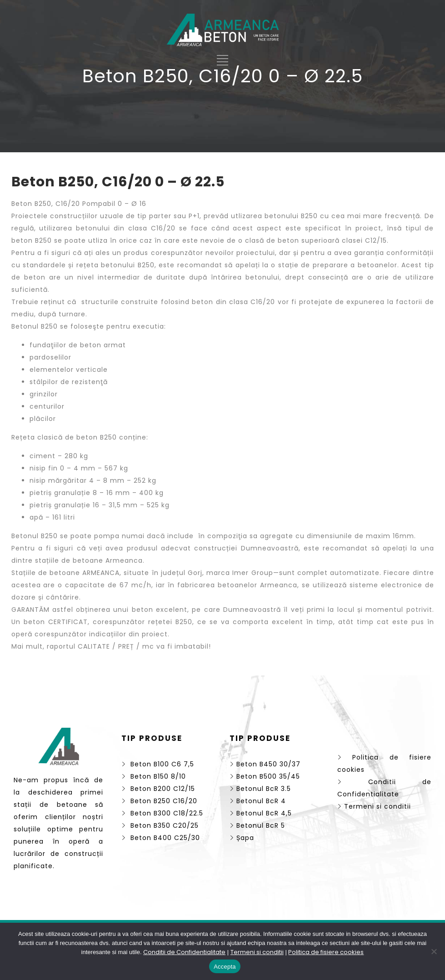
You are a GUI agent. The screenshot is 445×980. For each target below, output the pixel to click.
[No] (434, 951)
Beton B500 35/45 (265, 776)
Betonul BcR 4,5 (261, 813)
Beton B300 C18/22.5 (162, 813)
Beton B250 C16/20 (159, 801)
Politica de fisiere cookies (326, 952)
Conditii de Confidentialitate (184, 952)
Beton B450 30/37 (265, 764)
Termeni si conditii (374, 806)
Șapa (242, 838)
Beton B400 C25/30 (161, 838)
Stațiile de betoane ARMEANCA (66, 573)
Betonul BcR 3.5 (260, 789)
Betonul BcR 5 (257, 825)
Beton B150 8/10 (154, 776)
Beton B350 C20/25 (160, 825)
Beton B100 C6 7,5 (158, 764)
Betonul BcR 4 (258, 801)
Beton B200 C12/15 (158, 789)
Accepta (225, 967)
